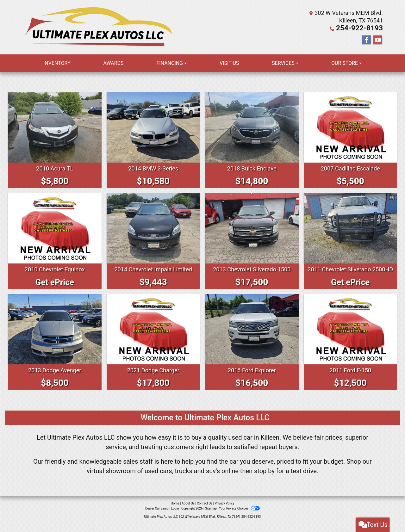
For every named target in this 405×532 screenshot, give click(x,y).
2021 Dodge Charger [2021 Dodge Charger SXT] (153, 378)
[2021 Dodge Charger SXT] (153, 337)
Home (175, 511)
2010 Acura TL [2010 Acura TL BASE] (55, 168)
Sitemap (211, 516)
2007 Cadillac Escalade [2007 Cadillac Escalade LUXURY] (350, 168)
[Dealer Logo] (100, 27)
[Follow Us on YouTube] (378, 40)
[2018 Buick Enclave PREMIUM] (252, 127)
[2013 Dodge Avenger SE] (55, 337)
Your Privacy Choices (239, 516)
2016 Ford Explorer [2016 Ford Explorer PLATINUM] (252, 378)
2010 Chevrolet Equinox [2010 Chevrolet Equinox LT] (55, 277)
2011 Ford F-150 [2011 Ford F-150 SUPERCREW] (350, 378)
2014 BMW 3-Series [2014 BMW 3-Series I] (153, 168)
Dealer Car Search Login (162, 516)
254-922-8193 (364, 28)
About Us (188, 511)
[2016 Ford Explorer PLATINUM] (252, 337)
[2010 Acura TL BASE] (55, 127)
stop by (264, 479)
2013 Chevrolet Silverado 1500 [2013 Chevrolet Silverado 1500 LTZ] (252, 277)
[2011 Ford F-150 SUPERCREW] (351, 337)
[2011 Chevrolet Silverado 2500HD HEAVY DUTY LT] (351, 228)
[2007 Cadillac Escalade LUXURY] (351, 127)
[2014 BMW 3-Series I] (153, 127)
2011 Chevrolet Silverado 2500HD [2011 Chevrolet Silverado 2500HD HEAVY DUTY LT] (350, 273)
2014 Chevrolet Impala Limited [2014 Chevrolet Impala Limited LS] (153, 277)
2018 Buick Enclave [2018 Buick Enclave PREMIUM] (252, 168)
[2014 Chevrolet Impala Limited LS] (153, 232)
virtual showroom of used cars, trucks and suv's (153, 479)
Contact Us (205, 511)
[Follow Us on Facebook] (366, 40)
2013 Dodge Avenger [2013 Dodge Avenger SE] (55, 378)
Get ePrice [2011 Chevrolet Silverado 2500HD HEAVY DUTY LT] (350, 290)
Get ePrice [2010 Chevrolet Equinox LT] (55, 290)
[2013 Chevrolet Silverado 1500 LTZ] (252, 232)
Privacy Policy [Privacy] (225, 511)
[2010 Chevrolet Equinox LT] (55, 232)
